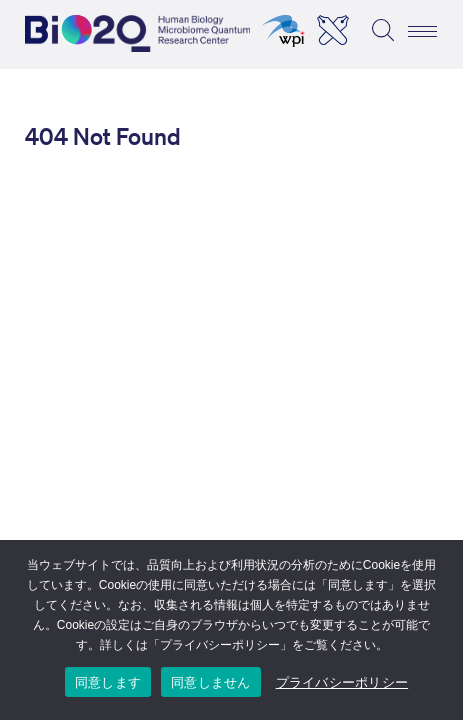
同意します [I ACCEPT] (108, 682)
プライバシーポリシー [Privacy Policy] (342, 682)
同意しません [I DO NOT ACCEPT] (211, 682)
